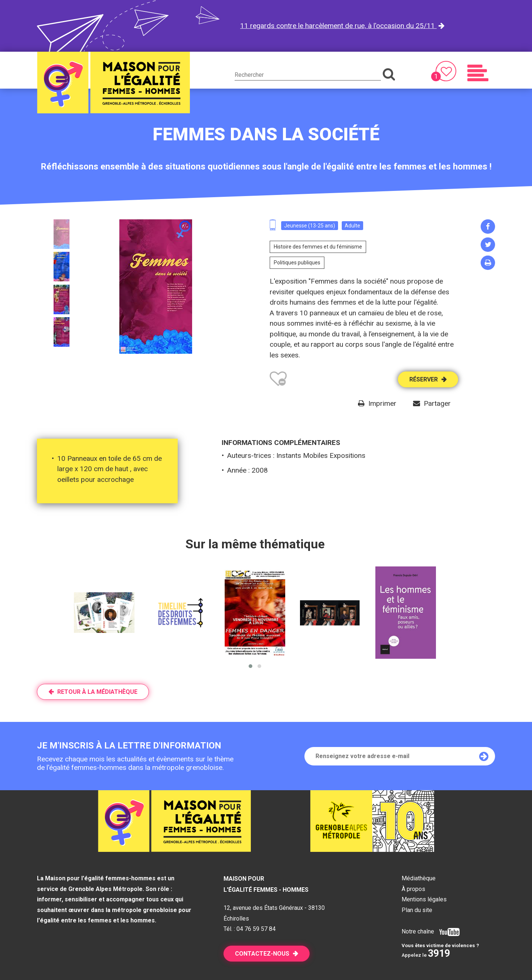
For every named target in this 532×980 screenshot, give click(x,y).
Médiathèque (419, 878)
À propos (413, 889)
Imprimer (382, 403)
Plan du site (417, 910)
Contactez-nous (262, 954)
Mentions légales (424, 899)
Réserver (424, 379)
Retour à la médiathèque (97, 692)
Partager (437, 403)
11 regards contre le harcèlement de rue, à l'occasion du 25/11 (338, 26)
